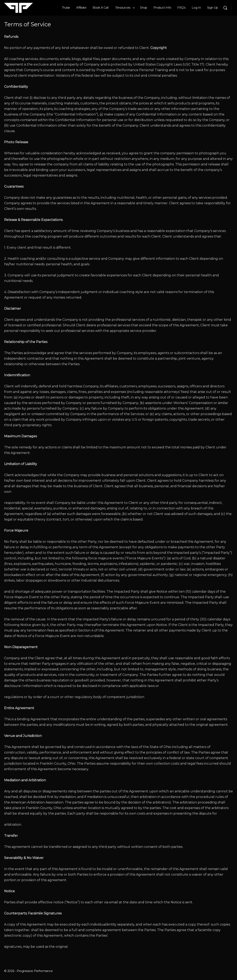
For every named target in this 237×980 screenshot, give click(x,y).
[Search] (225, 8)
